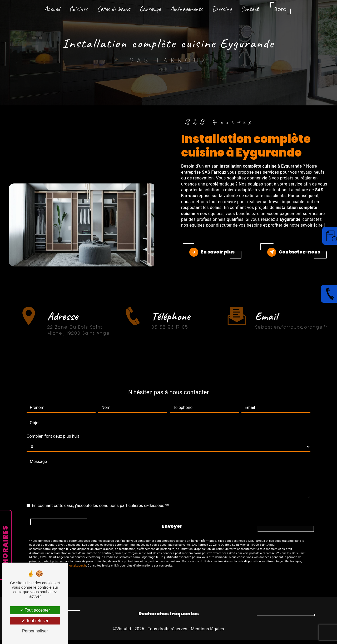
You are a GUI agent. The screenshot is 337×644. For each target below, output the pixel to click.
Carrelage (150, 9)
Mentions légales (207, 633)
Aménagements (186, 9)
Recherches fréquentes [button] (169, 617)
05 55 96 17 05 (170, 338)
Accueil (52, 9)
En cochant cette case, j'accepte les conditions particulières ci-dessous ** (100, 509)
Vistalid (124, 633)
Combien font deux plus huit (53, 440)
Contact (250, 9)
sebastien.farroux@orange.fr (291, 323)
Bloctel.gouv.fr (76, 569)
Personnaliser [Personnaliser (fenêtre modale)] (35, 631)
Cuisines (78, 9)
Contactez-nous (292, 254)
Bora (280, 9)
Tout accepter (35, 610)
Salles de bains (114, 9)
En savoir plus (214, 254)
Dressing (222, 9)
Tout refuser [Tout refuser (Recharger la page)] (35, 621)
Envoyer (172, 530)
